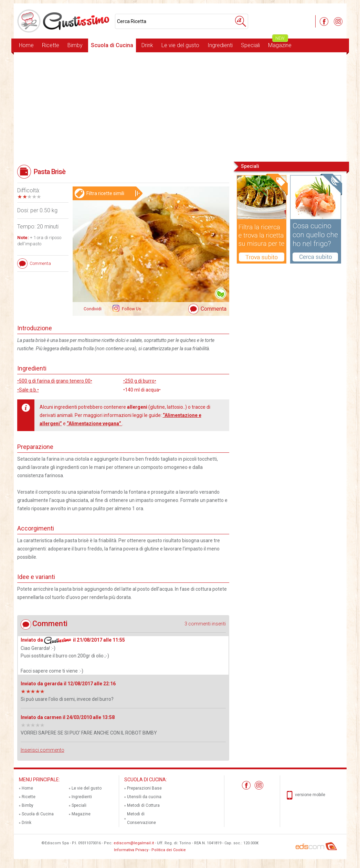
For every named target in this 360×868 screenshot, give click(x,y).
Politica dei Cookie (169, 850)
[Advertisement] (180, 106)
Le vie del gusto (180, 45)
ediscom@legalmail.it (134, 843)
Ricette (51, 45)
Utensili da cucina (144, 797)
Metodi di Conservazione (141, 818)
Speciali (250, 45)
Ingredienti (220, 45)
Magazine (280, 44)
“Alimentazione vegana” (94, 424)
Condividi (93, 309)
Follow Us (131, 309)
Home (26, 45)
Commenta (214, 309)
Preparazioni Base (144, 788)
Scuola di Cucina (112, 45)
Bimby (75, 45)
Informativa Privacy (131, 850)
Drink (147, 45)
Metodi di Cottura (143, 805)
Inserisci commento (43, 750)
